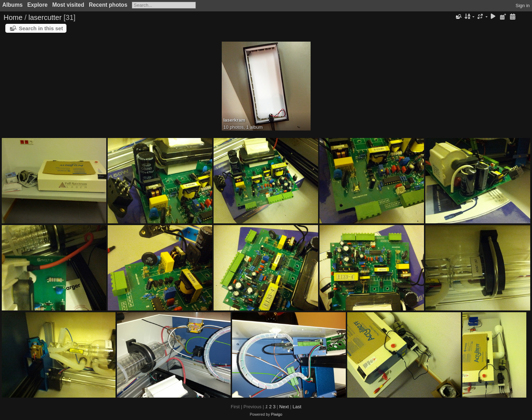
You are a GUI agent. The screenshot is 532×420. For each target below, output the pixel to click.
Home (13, 17)
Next (284, 407)
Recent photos (108, 5)
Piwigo (277, 414)
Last (297, 407)
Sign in (523, 6)
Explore (37, 5)
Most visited (68, 5)
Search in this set (41, 28)
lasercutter (45, 17)
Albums (13, 5)
